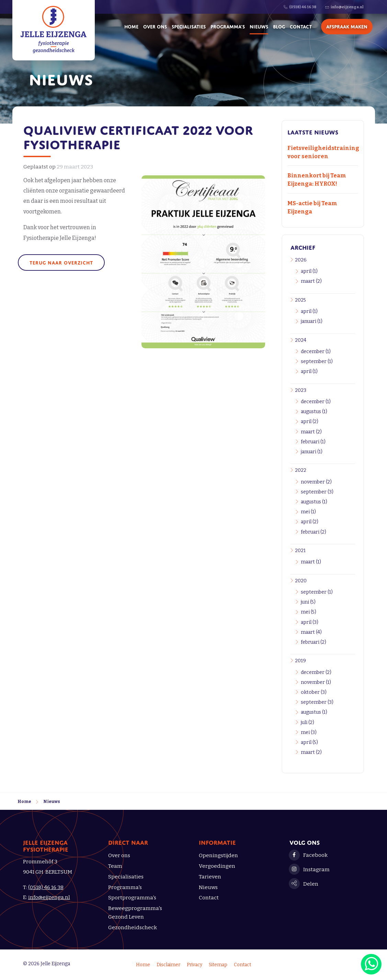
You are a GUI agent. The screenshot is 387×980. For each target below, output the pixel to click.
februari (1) (313, 442)
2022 (301, 470)
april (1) (309, 271)
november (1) (316, 682)
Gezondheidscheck (133, 927)
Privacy (195, 965)
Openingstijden (218, 855)
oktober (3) (314, 692)
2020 (301, 581)
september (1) (317, 361)
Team (115, 866)
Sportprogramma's (132, 898)
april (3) (310, 622)
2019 (300, 661)
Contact (301, 26)
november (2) (316, 482)
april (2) (310, 422)
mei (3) (309, 732)
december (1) (316, 352)
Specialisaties (189, 26)
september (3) (317, 492)
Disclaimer (168, 965)
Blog (279, 26)
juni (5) (308, 602)
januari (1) (312, 321)
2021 (300, 551)
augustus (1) (314, 412)
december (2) (316, 672)
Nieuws (259, 26)
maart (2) (311, 281)
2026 (301, 260)
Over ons (155, 26)
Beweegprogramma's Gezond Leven (135, 913)
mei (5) (309, 612)
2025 (300, 300)
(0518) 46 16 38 (46, 887)
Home (131, 26)
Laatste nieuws (313, 131)
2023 (301, 390)
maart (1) (311, 562)
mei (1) (308, 512)
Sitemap (218, 965)
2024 (301, 340)
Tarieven (210, 877)
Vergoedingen (217, 866)
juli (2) (308, 722)
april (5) (309, 742)
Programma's (228, 26)
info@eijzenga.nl (49, 897)
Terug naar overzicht (61, 262)
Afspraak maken (347, 26)
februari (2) (314, 532)
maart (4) (311, 632)
